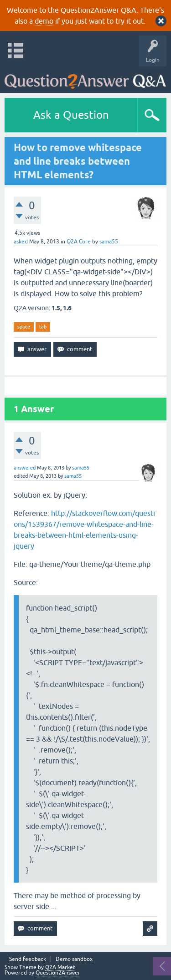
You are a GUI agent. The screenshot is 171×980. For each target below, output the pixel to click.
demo (44, 21)
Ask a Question (71, 115)
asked (21, 242)
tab (43, 327)
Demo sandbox (74, 959)
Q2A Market (60, 967)
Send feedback (28, 959)
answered (25, 468)
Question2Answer (58, 973)
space (24, 327)
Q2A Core (79, 242)
